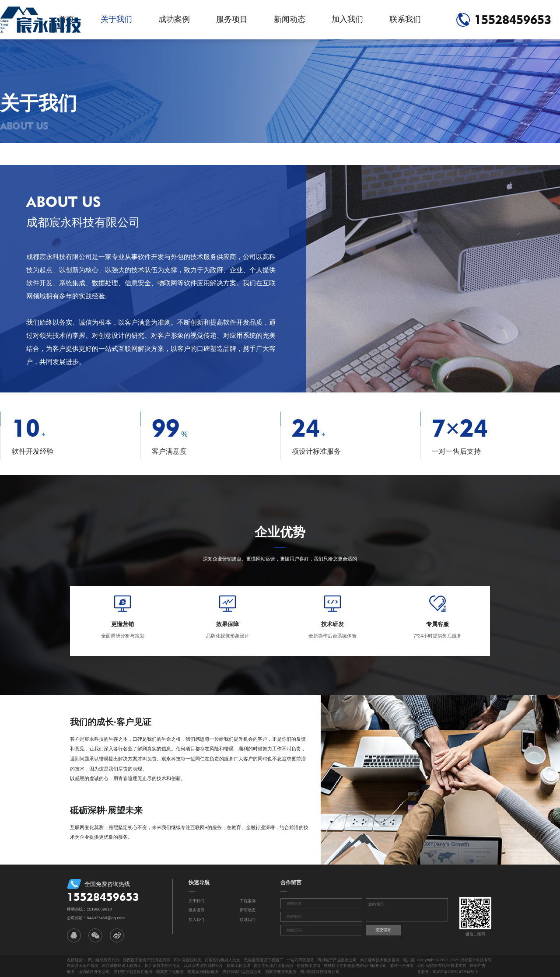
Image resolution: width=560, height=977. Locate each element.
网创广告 (478, 966)
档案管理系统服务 (281, 972)
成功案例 (174, 19)
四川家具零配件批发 (163, 966)
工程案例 (248, 901)
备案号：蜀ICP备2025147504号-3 (447, 972)
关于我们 (116, 19)
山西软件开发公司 (94, 972)
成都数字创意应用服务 (133, 972)
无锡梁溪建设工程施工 (263, 960)
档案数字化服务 (170, 972)
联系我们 (405, 19)
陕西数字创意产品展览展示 (147, 960)
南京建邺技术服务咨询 (380, 960)
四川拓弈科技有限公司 (320, 972)
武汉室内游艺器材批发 (203, 966)
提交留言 (383, 930)
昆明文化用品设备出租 (273, 966)
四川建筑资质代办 (104, 960)
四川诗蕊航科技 (187, 960)
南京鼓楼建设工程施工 (122, 966)
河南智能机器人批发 (222, 960)
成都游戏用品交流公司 (242, 972)
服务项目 (232, 19)
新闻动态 (290, 19)
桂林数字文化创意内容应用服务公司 (355, 966)
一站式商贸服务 (300, 960)
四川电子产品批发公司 (337, 960)
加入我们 (347, 19)
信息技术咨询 (308, 966)
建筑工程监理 (238, 966)
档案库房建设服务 (203, 972)
